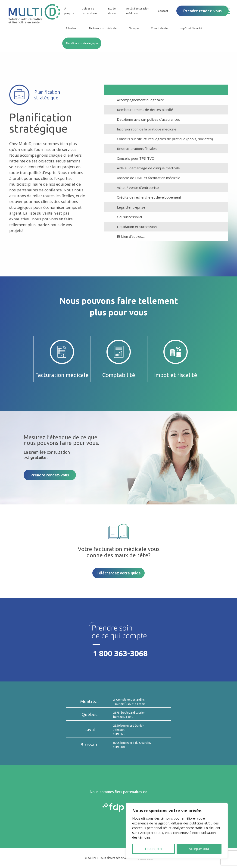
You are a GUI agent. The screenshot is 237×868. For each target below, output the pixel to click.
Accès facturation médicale (138, 11)
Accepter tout (199, 849)
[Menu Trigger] (231, 11)
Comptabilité (159, 28)
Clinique (134, 28)
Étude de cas (112, 11)
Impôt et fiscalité (191, 28)
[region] (177, 831)
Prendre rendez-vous (203, 11)
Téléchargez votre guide (119, 573)
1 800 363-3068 (120, 653)
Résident (71, 28)
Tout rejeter (153, 849)
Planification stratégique (82, 43)
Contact (163, 11)
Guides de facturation (89, 11)
